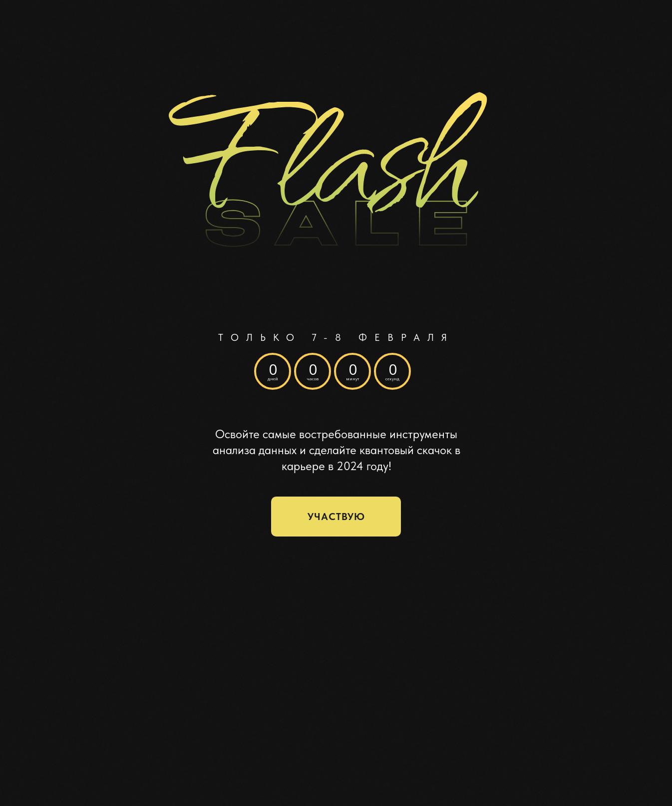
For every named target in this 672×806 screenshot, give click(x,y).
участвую (336, 517)
